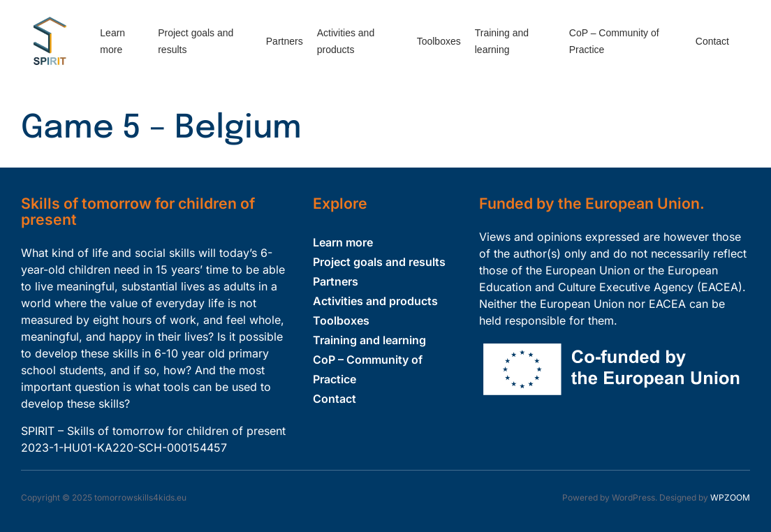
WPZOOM (730, 497)
